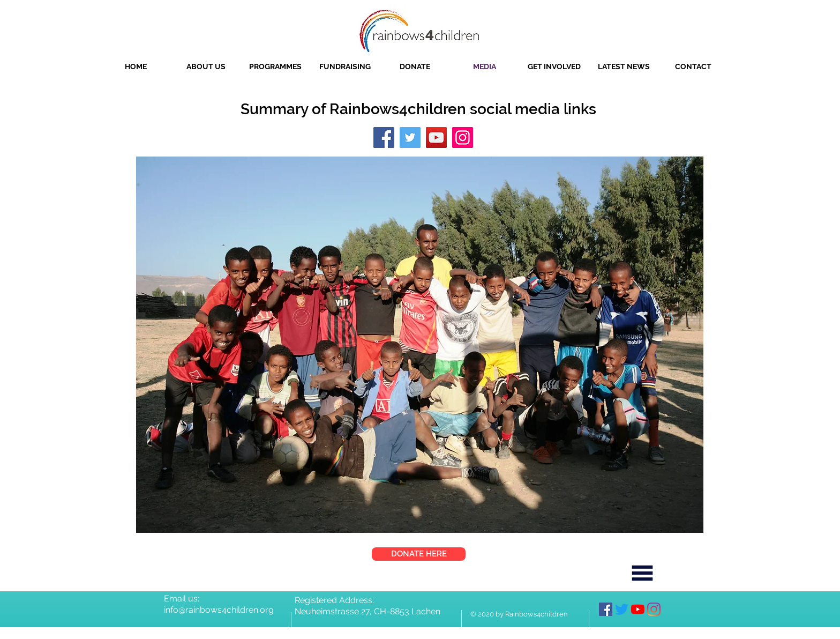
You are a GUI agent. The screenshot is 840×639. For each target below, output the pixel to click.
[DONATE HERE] (419, 554)
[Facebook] (384, 138)
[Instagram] (463, 138)
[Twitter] (410, 138)
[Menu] (642, 573)
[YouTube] (436, 138)
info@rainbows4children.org (219, 610)
